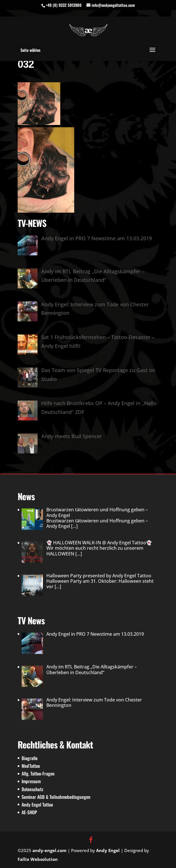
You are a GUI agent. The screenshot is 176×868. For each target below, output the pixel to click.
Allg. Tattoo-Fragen (38, 773)
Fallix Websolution (38, 859)
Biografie (30, 758)
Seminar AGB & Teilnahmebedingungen (56, 797)
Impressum (31, 781)
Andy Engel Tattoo (37, 805)
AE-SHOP (29, 812)
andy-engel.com (49, 850)
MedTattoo (31, 766)
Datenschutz (32, 789)
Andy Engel (108, 850)
